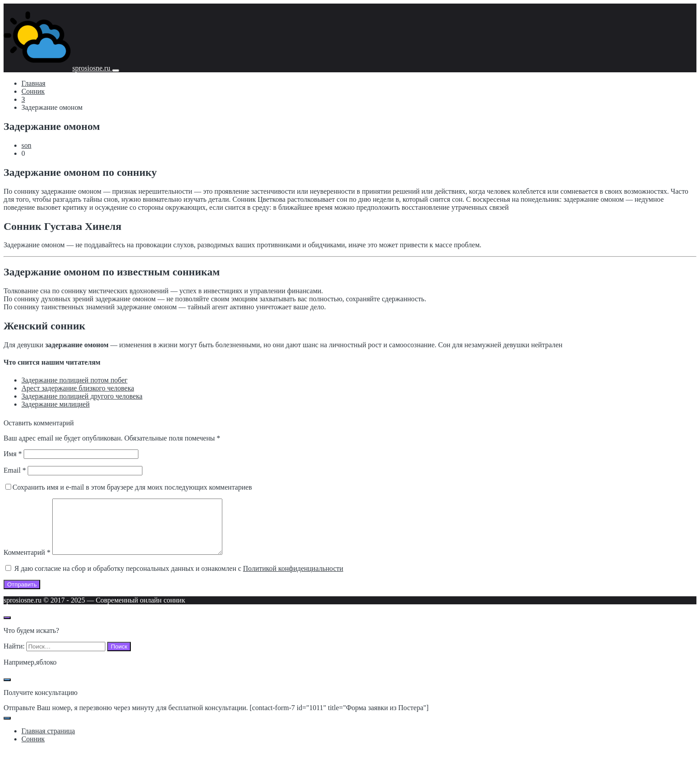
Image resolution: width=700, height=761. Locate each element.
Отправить (22, 595)
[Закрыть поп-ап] (7, 690)
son (26, 145)
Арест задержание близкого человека (78, 388)
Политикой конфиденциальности (293, 579)
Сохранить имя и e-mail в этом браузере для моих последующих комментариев (132, 487)
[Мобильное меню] (116, 71)
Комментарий (27, 563)
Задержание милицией (56, 404)
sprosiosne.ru (92, 68)
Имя (13, 454)
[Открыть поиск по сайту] (7, 628)
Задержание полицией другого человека (82, 396)
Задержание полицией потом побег (75, 380)
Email (15, 470)
